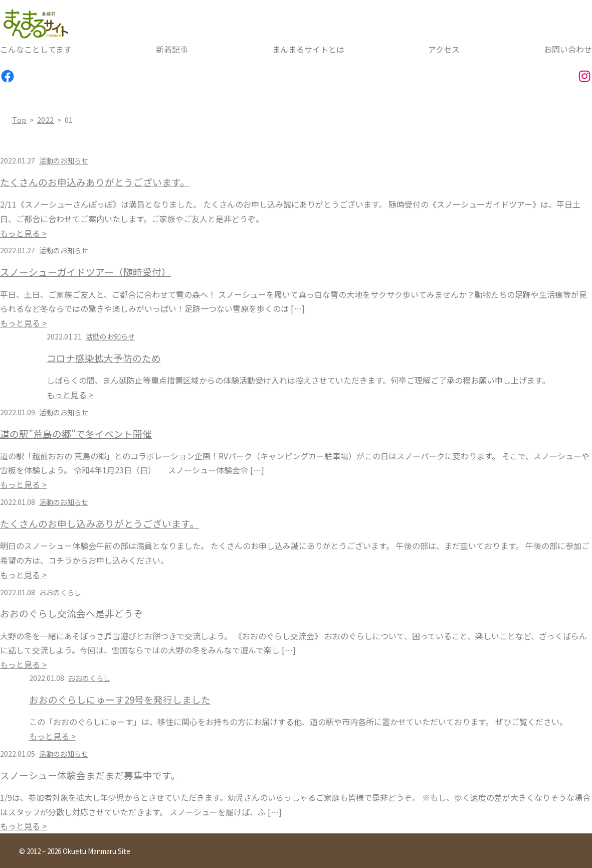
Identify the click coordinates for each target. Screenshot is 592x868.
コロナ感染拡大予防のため (104, 358)
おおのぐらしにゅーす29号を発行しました (120, 700)
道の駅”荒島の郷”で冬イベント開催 (76, 434)
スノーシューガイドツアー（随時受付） (85, 272)
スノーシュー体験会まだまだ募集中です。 (90, 775)
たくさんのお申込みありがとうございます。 (95, 182)
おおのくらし (60, 592)
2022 (46, 120)
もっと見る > (23, 233)
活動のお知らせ (64, 160)
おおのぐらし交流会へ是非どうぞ (71, 613)
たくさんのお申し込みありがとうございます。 (100, 524)
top (19, 120)
